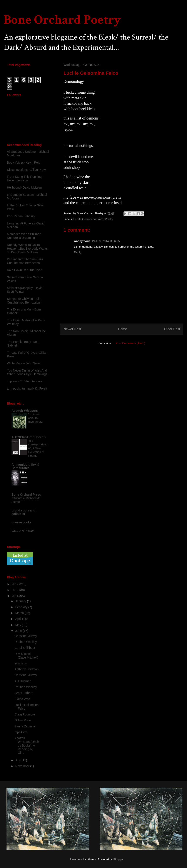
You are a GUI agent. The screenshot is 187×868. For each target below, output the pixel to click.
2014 (16, 596)
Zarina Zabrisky (25, 726)
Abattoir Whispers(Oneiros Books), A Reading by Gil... (27, 745)
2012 (16, 584)
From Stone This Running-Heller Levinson (25, 178)
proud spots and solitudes (23, 512)
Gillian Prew (23, 720)
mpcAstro (21, 732)
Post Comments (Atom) (130, 343)
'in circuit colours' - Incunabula (35, 418)
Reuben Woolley (26, 642)
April (19, 619)
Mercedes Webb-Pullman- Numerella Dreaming (25, 236)
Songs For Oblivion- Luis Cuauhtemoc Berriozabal (24, 301)
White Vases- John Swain (24, 363)
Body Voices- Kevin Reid (24, 163)
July (18, 760)
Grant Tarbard (24, 693)
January (21, 601)
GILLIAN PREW (23, 531)
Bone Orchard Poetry (62, 20)
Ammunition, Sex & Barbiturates (25, 466)
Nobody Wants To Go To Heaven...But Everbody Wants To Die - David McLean (27, 249)
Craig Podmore (25, 714)
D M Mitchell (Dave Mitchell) (26, 656)
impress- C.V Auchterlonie (25, 381)
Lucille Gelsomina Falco (88, 219)
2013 (16, 590)
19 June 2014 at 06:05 (106, 241)
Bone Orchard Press (26, 495)
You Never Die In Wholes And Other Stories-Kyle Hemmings (27, 372)
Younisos (21, 663)
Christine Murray (26, 636)
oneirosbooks (22, 522)
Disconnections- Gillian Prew (26, 170)
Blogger (118, 859)
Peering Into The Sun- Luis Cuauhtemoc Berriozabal (25, 261)
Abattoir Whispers (25, 411)
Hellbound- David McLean (24, 188)
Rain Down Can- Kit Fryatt (25, 270)
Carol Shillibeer (25, 648)
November (23, 766)
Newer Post (72, 329)
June (19, 631)
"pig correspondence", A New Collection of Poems (38, 448)
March (20, 613)
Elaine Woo (22, 699)
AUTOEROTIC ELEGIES (29, 437)
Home (123, 329)
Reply (78, 252)
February (22, 607)
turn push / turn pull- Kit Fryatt (27, 388)
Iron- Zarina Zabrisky (21, 216)
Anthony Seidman (27, 669)
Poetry (109, 219)
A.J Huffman (23, 681)
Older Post (172, 329)
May (18, 625)
